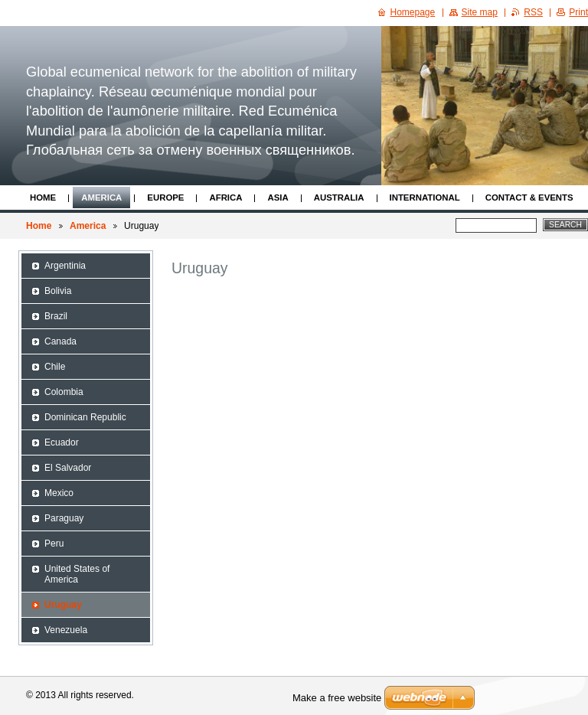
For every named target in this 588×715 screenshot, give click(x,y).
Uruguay (63, 605)
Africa (225, 198)
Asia (278, 198)
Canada (60, 341)
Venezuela (66, 630)
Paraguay (64, 518)
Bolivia (58, 291)
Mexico (59, 493)
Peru (54, 544)
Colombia (64, 392)
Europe (165, 198)
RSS (533, 12)
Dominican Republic (85, 417)
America (101, 198)
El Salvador (68, 468)
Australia (339, 198)
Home (43, 198)
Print (578, 12)
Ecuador (62, 442)
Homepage (413, 12)
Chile (55, 367)
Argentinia (65, 266)
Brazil (56, 316)
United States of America (77, 574)
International (425, 198)
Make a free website (337, 698)
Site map (480, 12)
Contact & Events (529, 198)
